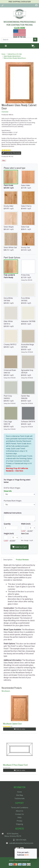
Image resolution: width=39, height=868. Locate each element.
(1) (11, 727)
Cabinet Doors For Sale (15, 54)
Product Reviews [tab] (22, 560)
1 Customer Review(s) (11, 153)
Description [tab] (8, 560)
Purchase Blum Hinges (13, 501)
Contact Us (20, 814)
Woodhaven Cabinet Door (12, 724)
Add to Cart (19, 547)
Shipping (19, 824)
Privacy (19, 821)
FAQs (20, 817)
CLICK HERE (20, 28)
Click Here (19, 471)
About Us (20, 811)
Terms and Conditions (20, 808)
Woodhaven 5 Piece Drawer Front (15, 765)
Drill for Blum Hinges (12, 488)
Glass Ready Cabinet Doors (12, 56)
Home (3, 54)
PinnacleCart (26, 861)
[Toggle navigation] (6, 46)
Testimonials (19, 798)
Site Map (20, 795)
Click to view (19, 729)
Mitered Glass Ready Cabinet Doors (15, 58)
